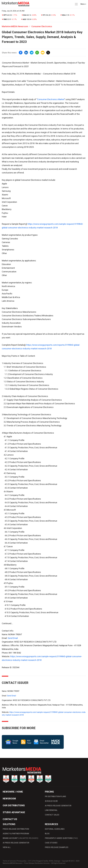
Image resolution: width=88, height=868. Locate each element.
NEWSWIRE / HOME (13, 792)
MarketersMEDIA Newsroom (15, 26)
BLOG (47, 834)
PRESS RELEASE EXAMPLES (57, 847)
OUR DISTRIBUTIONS (14, 805)
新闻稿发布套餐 (51, 801)
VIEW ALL (7, 847)
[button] (76, 4)
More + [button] (83, 4)
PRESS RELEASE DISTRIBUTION (16, 829)
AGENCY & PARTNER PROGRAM (16, 834)
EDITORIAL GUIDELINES (55, 829)
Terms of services (9, 861)
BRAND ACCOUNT (21, 838)
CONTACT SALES (52, 815)
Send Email (13, 638)
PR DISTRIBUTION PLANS (55, 796)
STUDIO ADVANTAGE (14, 812)
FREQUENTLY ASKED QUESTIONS (61, 838)
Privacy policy (22, 861)
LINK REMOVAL (51, 810)
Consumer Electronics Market (51, 99)
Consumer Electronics (42, 26)
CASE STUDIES (51, 843)
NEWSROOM (9, 799)
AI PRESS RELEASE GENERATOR (58, 806)
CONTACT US (10, 819)
